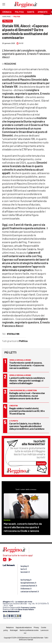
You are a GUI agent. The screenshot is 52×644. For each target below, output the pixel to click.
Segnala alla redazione (24, 627)
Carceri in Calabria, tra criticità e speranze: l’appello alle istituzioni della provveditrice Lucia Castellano (27, 426)
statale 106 (13, 334)
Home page (7, 16)
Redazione (10, 627)
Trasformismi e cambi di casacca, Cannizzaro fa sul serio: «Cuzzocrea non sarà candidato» (27, 365)
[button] (47, 18)
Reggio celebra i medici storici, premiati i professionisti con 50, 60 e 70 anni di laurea (27, 411)
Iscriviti (41, 463)
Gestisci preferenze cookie (29, 630)
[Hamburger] (4, 5)
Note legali (14, 630)
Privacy (36, 627)
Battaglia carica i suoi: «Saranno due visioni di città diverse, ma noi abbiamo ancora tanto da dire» (27, 396)
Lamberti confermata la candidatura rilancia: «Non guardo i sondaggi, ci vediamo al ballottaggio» (27, 380)
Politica (17, 16)
